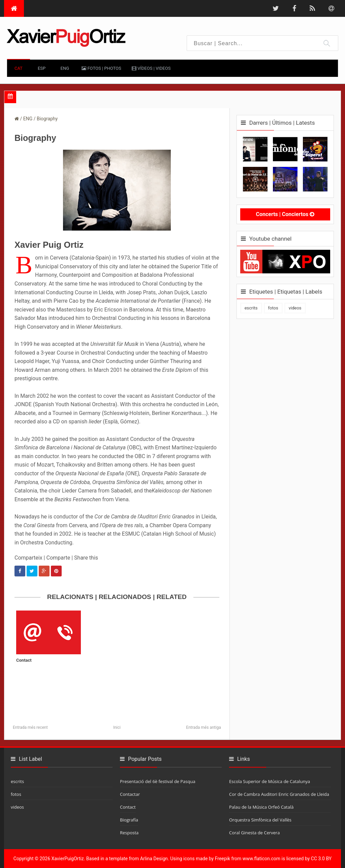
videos (295, 308)
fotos (273, 308)
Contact (24, 660)
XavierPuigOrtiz (68, 859)
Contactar (130, 794)
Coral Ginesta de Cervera (254, 833)
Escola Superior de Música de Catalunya (270, 781)
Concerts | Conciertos (285, 214)
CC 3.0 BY (321, 859)
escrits (251, 308)
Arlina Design (154, 859)
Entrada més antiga (203, 727)
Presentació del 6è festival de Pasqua (158, 781)
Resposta (129, 833)
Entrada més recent (30, 727)
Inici (117, 727)
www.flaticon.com (261, 859)
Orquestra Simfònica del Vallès (260, 820)
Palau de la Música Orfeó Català (261, 807)
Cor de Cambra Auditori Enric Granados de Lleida (279, 794)
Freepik (223, 859)
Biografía (129, 820)
